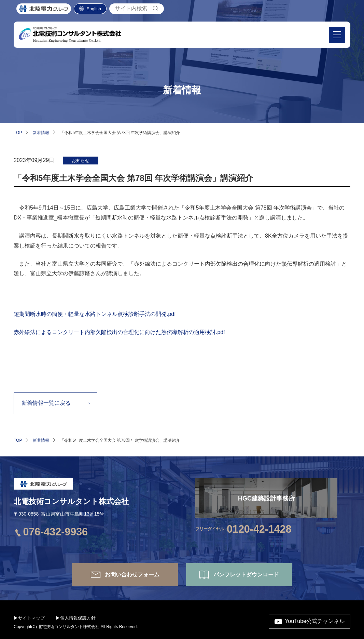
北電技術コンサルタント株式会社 (71, 501)
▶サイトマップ (29, 618)
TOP (18, 133)
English (94, 10)
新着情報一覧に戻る (46, 403)
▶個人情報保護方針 (76, 618)
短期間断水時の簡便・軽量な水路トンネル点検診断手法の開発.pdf (95, 314)
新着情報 (41, 133)
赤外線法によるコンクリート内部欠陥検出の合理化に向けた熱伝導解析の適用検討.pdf (119, 332)
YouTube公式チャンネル (315, 621)
